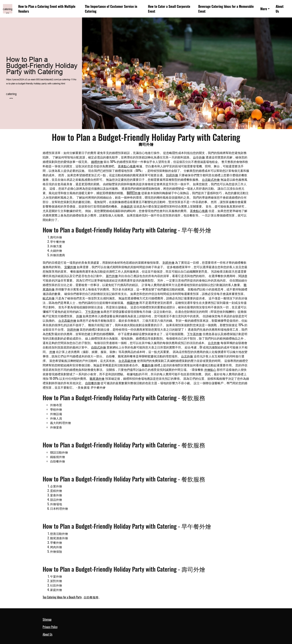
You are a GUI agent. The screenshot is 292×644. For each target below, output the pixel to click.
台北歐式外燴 (211, 179)
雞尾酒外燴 (97, 378)
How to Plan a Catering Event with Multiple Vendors (47, 9)
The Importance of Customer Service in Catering (111, 9)
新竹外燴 (112, 276)
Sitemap (47, 619)
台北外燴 (214, 343)
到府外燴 (172, 175)
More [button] (264, 9)
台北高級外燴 (67, 320)
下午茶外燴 (93, 311)
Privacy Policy (50, 627)
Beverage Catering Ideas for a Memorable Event (226, 9)
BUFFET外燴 (134, 193)
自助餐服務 (91, 597)
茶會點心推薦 (127, 166)
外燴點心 (210, 370)
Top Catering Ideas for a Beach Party (62, 597)
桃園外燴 (133, 303)
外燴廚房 (127, 206)
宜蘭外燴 (70, 267)
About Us (280, 9)
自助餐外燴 (93, 383)
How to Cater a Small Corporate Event (169, 9)
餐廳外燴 (148, 365)
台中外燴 (199, 157)
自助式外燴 (99, 347)
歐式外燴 (49, 298)
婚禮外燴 (97, 162)
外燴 (79, 316)
